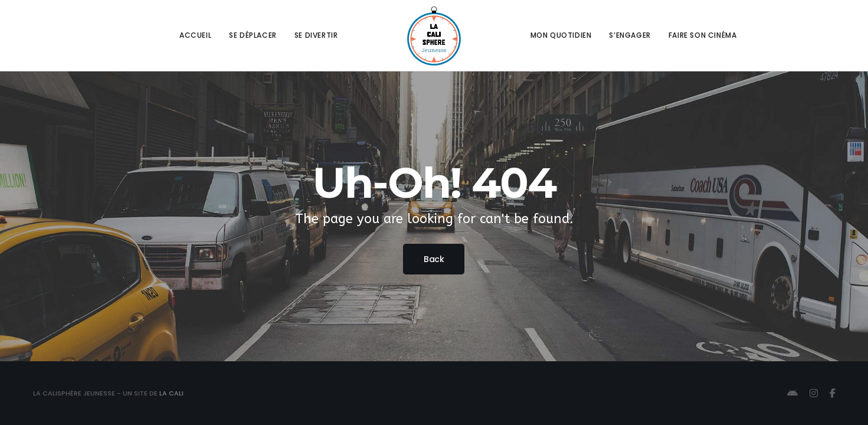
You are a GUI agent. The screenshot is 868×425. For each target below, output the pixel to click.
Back (434, 259)
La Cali (171, 393)
